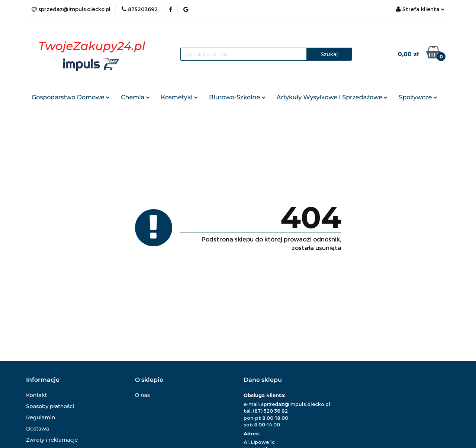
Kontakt (36, 395)
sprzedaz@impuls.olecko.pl (296, 404)
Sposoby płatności (50, 406)
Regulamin (41, 417)
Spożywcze (418, 97)
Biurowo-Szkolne (237, 97)
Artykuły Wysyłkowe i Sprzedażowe (332, 97)
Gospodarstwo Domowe (71, 97)
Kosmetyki (180, 97)
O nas (142, 395)
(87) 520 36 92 (270, 411)
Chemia (135, 97)
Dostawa (38, 429)
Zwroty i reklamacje (52, 440)
